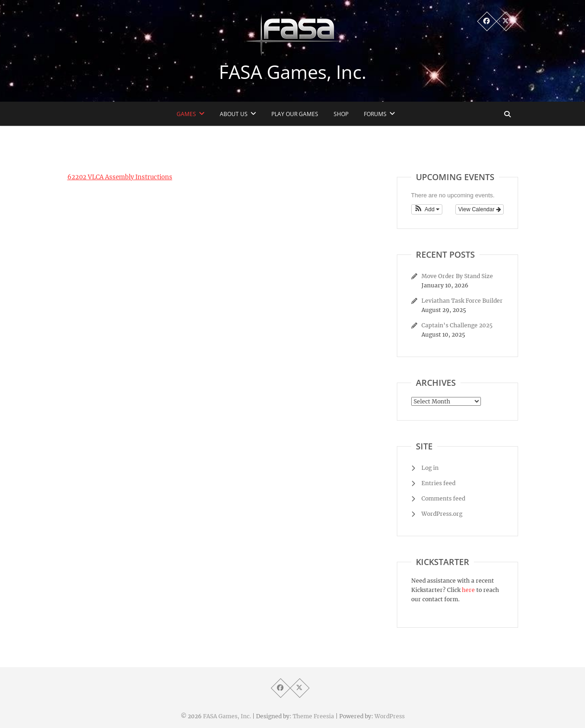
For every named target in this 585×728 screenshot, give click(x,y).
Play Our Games (295, 114)
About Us (234, 114)
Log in (430, 468)
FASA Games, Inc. (293, 72)
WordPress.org (442, 514)
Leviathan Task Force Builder (462, 301)
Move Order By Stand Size (457, 276)
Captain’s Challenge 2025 (457, 325)
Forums (375, 114)
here (468, 590)
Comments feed (443, 498)
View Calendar (479, 209)
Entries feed (438, 483)
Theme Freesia (313, 716)
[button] (427, 209)
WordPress (390, 716)
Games (186, 114)
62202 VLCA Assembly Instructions (120, 177)
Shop (341, 114)
